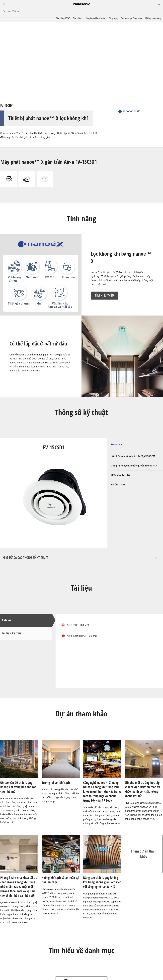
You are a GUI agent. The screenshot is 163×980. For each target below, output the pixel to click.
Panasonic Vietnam (11, 11)
